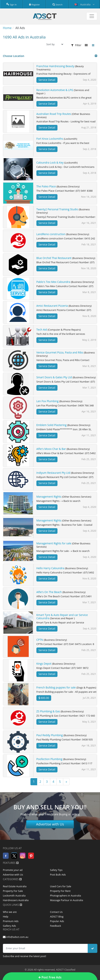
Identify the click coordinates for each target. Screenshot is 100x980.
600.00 (44, 698)
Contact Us (56, 912)
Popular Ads (57, 921)
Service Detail (47, 80)
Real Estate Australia (15, 886)
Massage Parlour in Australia (66, 900)
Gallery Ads (9, 926)
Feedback (56, 926)
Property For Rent (60, 891)
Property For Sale (13, 891)
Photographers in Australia (66, 896)
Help (6, 917)
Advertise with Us (50, 824)
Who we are (10, 912)
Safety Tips (56, 870)
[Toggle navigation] (92, 16)
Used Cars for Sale (61, 886)
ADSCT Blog (57, 917)
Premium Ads (11, 921)
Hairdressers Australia (16, 900)
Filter (76, 45)
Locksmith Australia (14, 896)
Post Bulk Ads (58, 875)
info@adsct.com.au (16, 937)
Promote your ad (13, 870)
